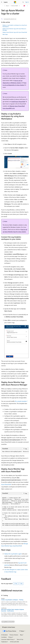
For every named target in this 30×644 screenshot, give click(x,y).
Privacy (10, 637)
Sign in (27, 2)
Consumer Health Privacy (7, 639)
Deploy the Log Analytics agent (13, 554)
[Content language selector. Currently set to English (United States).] (9, 627)
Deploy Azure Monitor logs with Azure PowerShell (15, 32)
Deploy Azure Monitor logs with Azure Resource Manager (14, 29)
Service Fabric (15, 6)
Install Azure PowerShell (18, 102)
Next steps (5, 34)
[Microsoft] (15, 2)
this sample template (21, 401)
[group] (15, 452)
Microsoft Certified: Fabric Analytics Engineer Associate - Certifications (13, 610)
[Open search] (23, 2)
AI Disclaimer (4, 635)
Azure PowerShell (6, 484)
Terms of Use (20, 639)
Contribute (4, 637)
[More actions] (27, 6)
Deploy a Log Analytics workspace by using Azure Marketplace (15, 26)
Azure (7, 6)
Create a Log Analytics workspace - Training (12, 600)
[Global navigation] (2, 2)
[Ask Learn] (24, 6)
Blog (21, 635)
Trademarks (4, 642)
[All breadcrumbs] (3, 6)
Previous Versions (14, 635)
